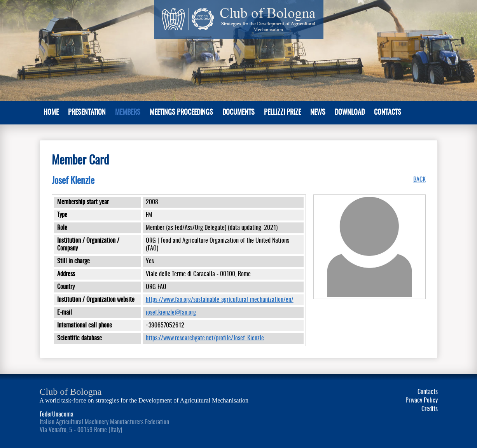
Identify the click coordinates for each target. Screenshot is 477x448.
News (318, 113)
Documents (238, 113)
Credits (430, 409)
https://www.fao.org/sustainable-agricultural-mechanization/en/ (220, 300)
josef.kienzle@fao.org (171, 313)
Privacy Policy (422, 401)
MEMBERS (128, 113)
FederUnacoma (57, 415)
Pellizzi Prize (282, 113)
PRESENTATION (87, 113)
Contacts (388, 113)
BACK (419, 180)
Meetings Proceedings (181, 113)
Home (51, 113)
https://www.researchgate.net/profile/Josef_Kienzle (205, 338)
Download (350, 113)
